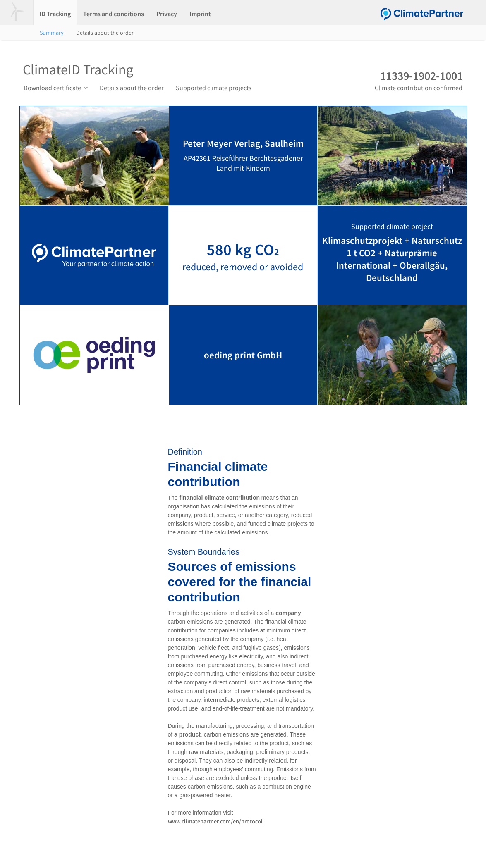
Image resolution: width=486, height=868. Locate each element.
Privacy (167, 14)
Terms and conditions (114, 14)
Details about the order (105, 33)
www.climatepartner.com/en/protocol (215, 821)
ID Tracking (55, 14)
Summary (52, 33)
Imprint (200, 14)
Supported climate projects (214, 88)
